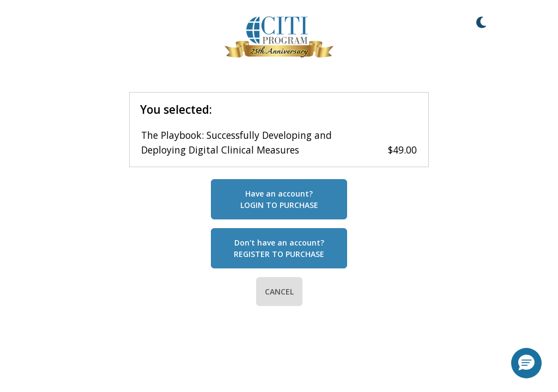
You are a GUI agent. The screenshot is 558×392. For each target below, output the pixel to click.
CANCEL (279, 292)
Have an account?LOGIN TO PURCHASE (279, 199)
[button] (526, 363)
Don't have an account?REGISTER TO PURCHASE (279, 248)
